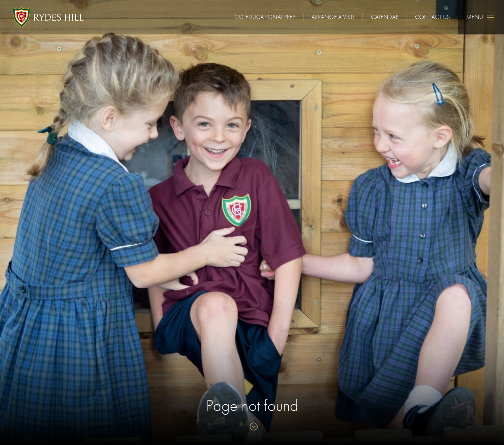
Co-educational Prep (265, 17)
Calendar (385, 17)
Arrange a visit (333, 17)
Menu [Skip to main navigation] (481, 17)
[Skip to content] (252, 427)
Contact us (432, 17)
